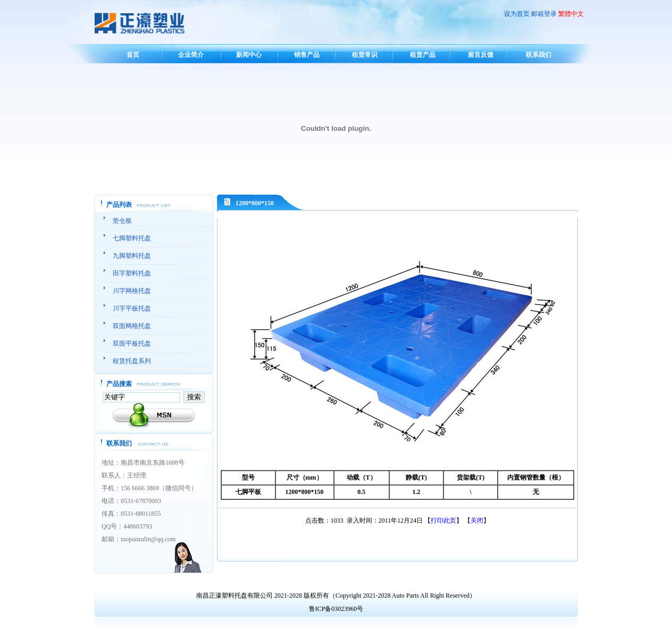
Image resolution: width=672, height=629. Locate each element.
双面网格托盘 (132, 326)
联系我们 (539, 55)
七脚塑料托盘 (132, 238)
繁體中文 (571, 14)
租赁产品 (423, 55)
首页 (133, 55)
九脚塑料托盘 (132, 256)
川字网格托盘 (132, 291)
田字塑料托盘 (132, 273)
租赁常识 (365, 55)
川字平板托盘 (132, 308)
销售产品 (307, 55)
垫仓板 (122, 221)
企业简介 (191, 55)
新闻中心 (249, 55)
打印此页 (443, 521)
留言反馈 (481, 55)
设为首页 (517, 14)
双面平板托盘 (132, 343)
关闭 (477, 521)
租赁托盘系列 (132, 361)
